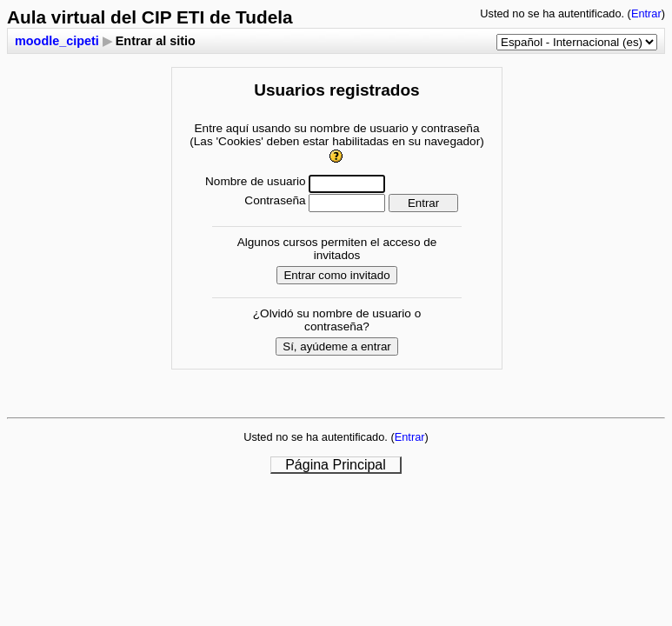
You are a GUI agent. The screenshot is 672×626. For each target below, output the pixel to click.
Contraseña (275, 200)
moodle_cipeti (57, 41)
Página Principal (336, 465)
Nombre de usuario (256, 181)
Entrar (646, 13)
